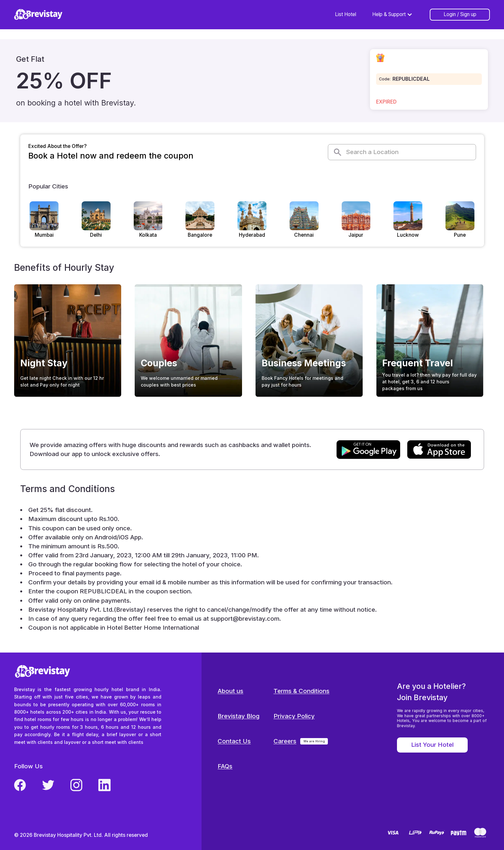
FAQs (225, 766)
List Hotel (346, 14)
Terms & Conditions (301, 691)
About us (230, 691)
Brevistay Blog (239, 716)
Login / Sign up (460, 14)
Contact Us (234, 741)
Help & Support (393, 15)
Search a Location (366, 152)
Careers (285, 741)
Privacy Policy (294, 716)
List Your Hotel (432, 745)
